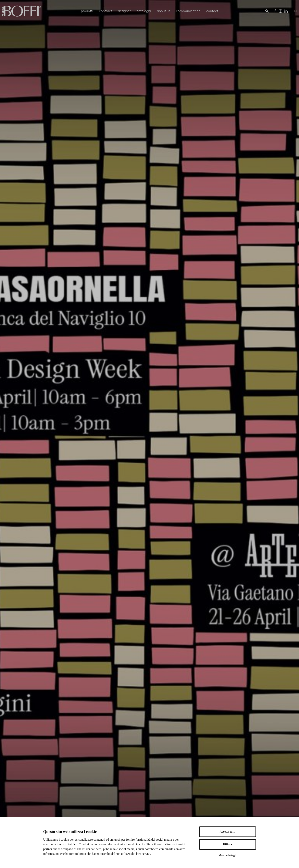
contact (212, 11)
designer (124, 11)
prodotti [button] (87, 11)
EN (295, 11)
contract (106, 11)
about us (163, 11)
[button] (268, 11)
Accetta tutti (228, 832)
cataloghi (144, 11)
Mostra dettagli (227, 855)
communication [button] (188, 11)
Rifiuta (227, 844)
